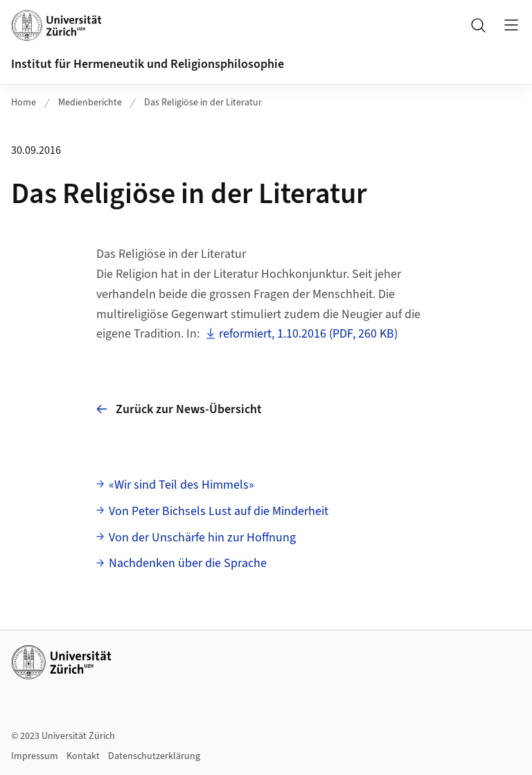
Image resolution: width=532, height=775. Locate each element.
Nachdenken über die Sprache (188, 563)
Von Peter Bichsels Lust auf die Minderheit (219, 511)
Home (24, 103)
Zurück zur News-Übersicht (179, 409)
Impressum (35, 756)
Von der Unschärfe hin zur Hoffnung (202, 538)
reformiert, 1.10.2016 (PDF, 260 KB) (308, 334)
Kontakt (83, 756)
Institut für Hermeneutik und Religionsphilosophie (148, 64)
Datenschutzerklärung (154, 756)
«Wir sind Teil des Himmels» (181, 485)
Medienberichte (90, 103)
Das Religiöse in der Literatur (203, 103)
